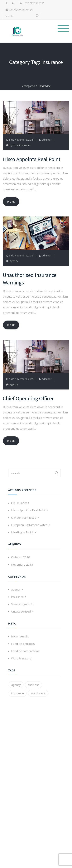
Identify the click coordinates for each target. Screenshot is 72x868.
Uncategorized (21, 611)
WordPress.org (21, 658)
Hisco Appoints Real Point (28, 510)
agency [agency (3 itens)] (16, 685)
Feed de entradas (23, 644)
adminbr (47, 140)
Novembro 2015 (22, 564)
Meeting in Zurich (22, 532)
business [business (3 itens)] (34, 685)
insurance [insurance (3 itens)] (18, 693)
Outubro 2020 (21, 557)
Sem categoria (21, 604)
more (11, 202)
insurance (25, 145)
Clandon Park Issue (24, 518)
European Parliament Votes (29, 525)
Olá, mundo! (19, 503)
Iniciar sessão (20, 636)
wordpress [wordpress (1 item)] (38, 693)
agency (14, 145)
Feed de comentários (25, 651)
